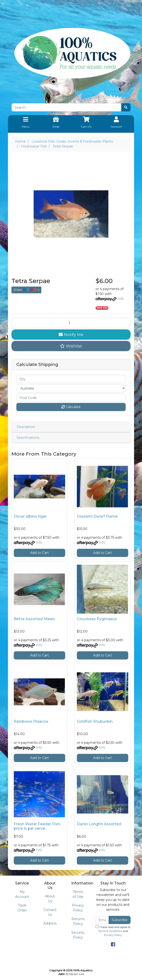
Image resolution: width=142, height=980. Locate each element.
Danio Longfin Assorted (99, 824)
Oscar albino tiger (30, 516)
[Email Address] (102, 920)
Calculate (71, 407)
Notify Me (71, 334)
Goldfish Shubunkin (95, 721)
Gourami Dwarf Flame (97, 516)
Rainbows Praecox (31, 721)
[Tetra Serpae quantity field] (71, 323)
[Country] (71, 388)
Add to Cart (39, 553)
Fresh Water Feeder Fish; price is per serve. (37, 826)
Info (121, 299)
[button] (71, 346)
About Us (50, 899)
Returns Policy (78, 921)
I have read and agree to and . (113, 931)
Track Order (22, 908)
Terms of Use (78, 894)
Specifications (28, 438)
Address (50, 923)
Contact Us (50, 912)
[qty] (71, 379)
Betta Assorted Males (34, 619)
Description (26, 427)
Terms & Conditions (110, 931)
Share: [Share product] (25, 290)
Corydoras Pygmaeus (97, 619)
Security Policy (78, 935)
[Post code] (71, 398)
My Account (22, 894)
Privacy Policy (78, 908)
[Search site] (126, 107)
